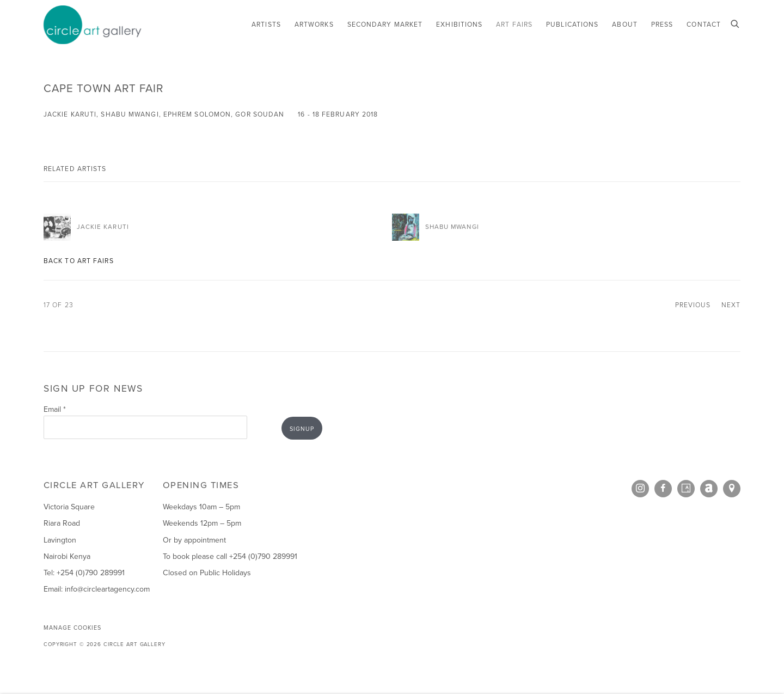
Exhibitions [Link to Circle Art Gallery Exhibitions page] (459, 25)
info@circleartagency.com (107, 589)
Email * (55, 409)
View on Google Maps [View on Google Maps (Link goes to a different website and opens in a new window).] (732, 489)
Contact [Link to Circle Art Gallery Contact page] (704, 25)
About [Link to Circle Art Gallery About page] (624, 25)
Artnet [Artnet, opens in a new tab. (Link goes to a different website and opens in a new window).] (709, 489)
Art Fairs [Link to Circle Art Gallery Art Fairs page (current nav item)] (514, 25)
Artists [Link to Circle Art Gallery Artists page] (266, 25)
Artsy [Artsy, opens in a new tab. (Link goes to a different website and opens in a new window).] (686, 489)
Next (731, 305)
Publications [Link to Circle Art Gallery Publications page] (572, 25)
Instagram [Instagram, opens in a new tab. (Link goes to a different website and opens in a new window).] (640, 489)
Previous (693, 305)
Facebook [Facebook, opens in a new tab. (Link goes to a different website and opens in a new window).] (663, 489)
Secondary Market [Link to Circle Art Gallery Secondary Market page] (385, 25)
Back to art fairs (79, 261)
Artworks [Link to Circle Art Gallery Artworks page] (314, 25)
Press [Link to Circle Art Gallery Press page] (662, 25)
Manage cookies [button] (72, 628)
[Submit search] (736, 23)
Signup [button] (302, 429)
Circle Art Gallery (93, 25)
